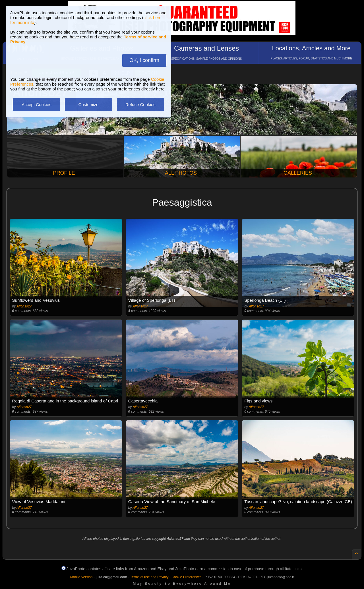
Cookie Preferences (186, 577)
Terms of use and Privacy (149, 577)
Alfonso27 (24, 306)
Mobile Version (81, 577)
